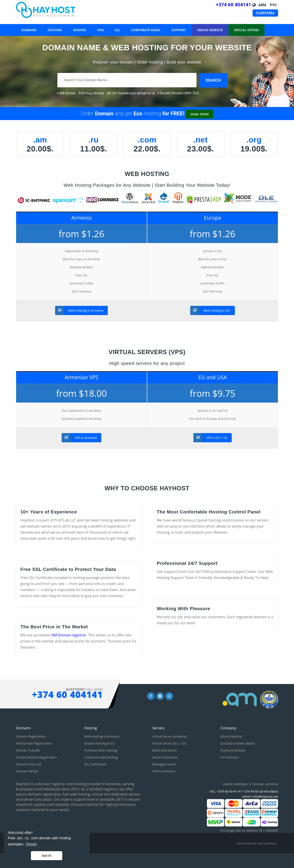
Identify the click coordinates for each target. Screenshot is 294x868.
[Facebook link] (151, 696)
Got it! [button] (47, 856)
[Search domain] (214, 80)
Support (179, 26)
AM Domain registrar (69, 635)
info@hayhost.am (265, 796)
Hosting (55, 26)
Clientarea (265, 13)
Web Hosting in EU (210, 310)
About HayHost (232, 736)
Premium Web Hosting (101, 750)
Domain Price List (29, 764)
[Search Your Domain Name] (127, 80)
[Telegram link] (160, 696)
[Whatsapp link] (169, 696)
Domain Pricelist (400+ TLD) (178, 93)
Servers (79, 26)
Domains (29, 26)
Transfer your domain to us (135, 93)
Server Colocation (165, 757)
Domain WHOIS (27, 771)
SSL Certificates (95, 764)
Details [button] (31, 844)
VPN (101, 26)
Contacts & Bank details (238, 743)
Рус (273, 5)
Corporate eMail (146, 26)
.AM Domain (67, 93)
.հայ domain (94, 93)
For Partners (230, 757)
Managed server (164, 764)
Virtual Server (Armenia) (170, 736)
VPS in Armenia (79, 437)
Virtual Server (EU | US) (169, 743)
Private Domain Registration (36, 757)
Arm (262, 5)
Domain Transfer (28, 750)
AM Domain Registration (34, 743)
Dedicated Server (165, 750)
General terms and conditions (257, 843)
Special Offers (246, 26)
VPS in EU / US (210, 437)
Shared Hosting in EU (99, 743)
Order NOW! (200, 114)
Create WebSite (210, 26)
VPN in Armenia (164, 771)
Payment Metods (233, 750)
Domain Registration (31, 736)
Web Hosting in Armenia (79, 310)
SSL (117, 26)
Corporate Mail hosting (101, 757)
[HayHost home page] (52, 10)
